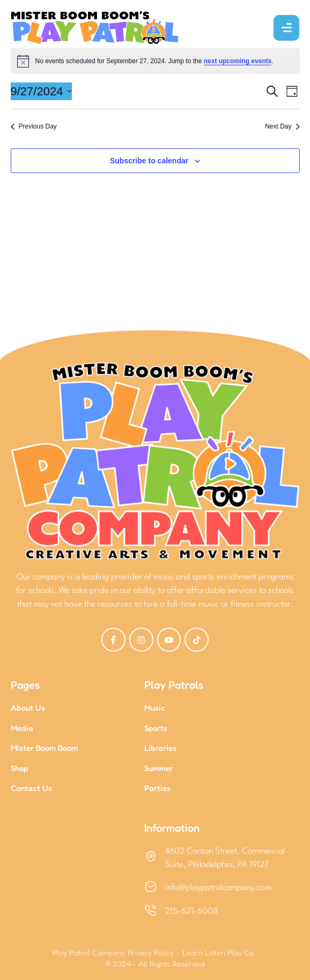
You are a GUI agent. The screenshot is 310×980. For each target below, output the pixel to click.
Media (22, 728)
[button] (278, 931)
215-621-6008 (191, 911)
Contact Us (31, 788)
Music (155, 708)
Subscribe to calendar (149, 161)
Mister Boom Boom (44, 748)
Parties (157, 788)
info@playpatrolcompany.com (218, 888)
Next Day (282, 126)
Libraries (160, 748)
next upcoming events (238, 61)
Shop (19, 768)
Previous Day (34, 126)
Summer (159, 768)
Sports (156, 728)
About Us (28, 708)
